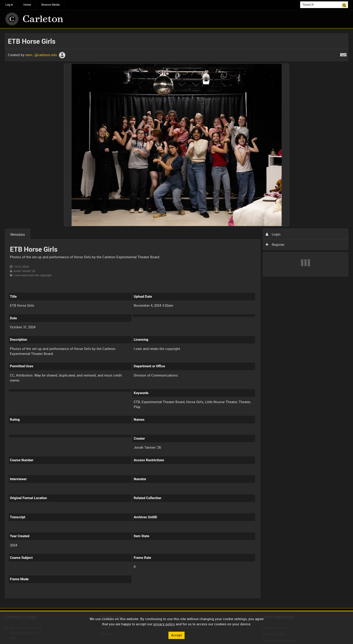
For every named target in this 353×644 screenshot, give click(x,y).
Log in (9, 5)
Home (27, 5)
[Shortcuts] (343, 54)
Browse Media (51, 5)
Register (275, 244)
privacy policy (164, 624)
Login (273, 234)
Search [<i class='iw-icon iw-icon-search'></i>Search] (345, 4)
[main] (177, 318)
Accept (176, 635)
